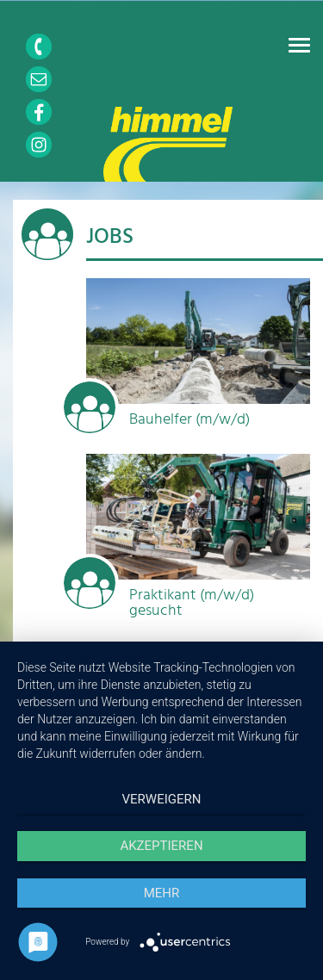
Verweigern (162, 799)
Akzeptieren (161, 846)
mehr (162, 893)
